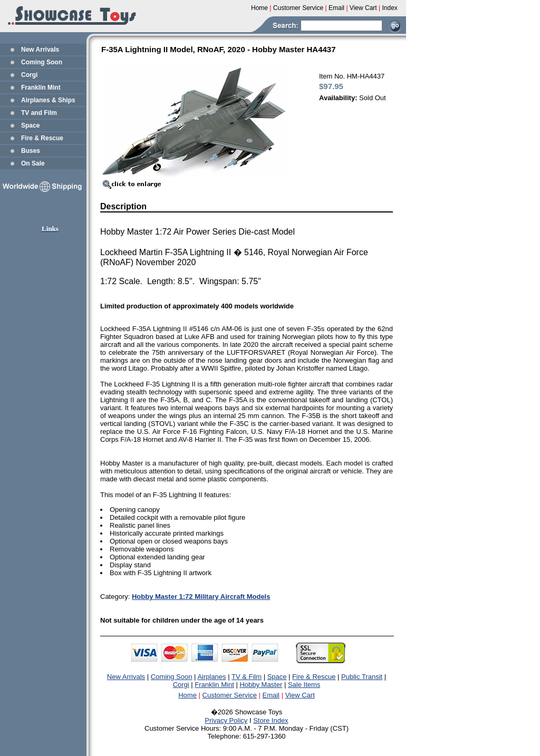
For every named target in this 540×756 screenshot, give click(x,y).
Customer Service (230, 695)
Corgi (29, 75)
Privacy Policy (226, 720)
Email (271, 695)
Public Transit (362, 677)
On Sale (33, 163)
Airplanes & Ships (48, 100)
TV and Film (39, 113)
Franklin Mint (41, 88)
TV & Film (247, 677)
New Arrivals (40, 50)
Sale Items (304, 685)
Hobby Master (261, 685)
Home (187, 695)
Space (30, 125)
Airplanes (211, 677)
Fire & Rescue (42, 138)
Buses (31, 151)
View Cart (300, 695)
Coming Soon (42, 62)
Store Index (271, 720)
